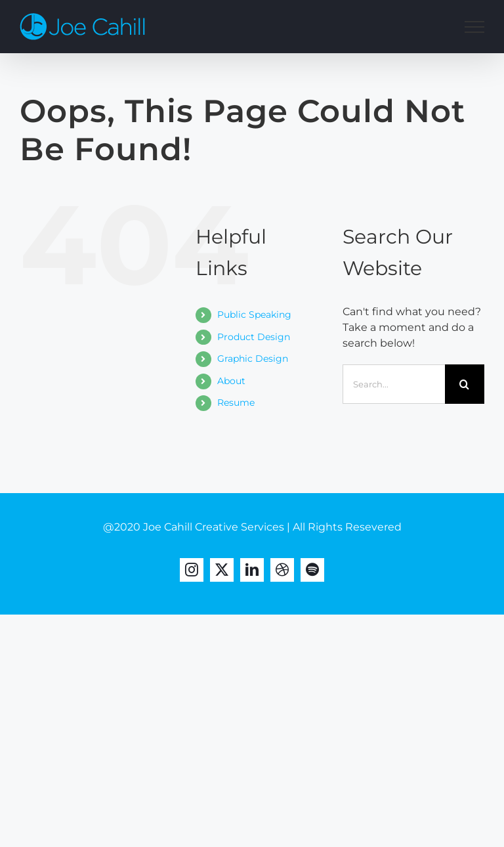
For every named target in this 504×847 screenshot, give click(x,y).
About (231, 381)
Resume (236, 402)
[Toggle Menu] (474, 27)
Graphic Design (253, 358)
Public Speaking (254, 315)
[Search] (465, 384)
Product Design (254, 337)
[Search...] (394, 384)
